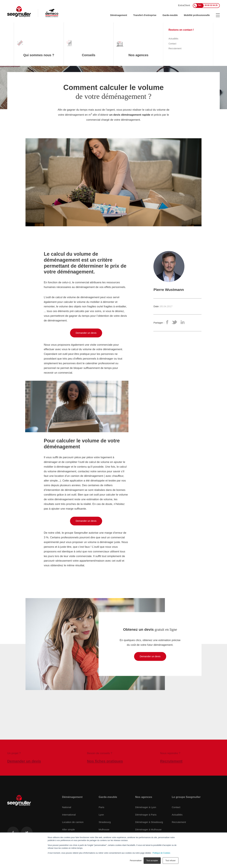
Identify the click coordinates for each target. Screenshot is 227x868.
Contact (176, 807)
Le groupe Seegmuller (186, 797)
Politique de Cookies (161, 853)
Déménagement (119, 15)
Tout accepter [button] (152, 861)
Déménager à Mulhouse (148, 829)
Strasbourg (105, 822)
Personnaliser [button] (136, 861)
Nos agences (144, 797)
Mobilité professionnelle (197, 15)
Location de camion (73, 822)
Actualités (177, 815)
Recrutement (179, 822)
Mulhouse (104, 829)
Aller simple (68, 829)
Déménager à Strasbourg (149, 822)
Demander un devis (86, 333)
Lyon (101, 815)
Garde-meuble (170, 15)
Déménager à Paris (146, 815)
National (67, 807)
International (69, 815)
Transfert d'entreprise (145, 15)
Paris (101, 807)
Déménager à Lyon (146, 807)
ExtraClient (184, 5)
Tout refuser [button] (170, 861)
